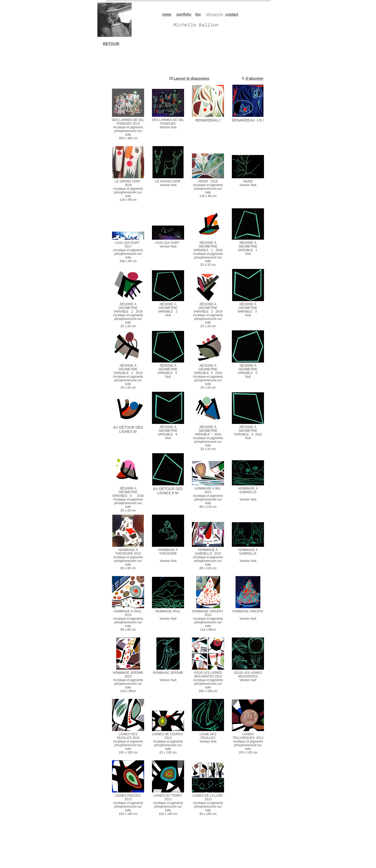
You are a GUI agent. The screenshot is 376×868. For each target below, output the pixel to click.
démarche (215, 14)
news (167, 14)
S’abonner (255, 78)
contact (232, 14)
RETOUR (111, 44)
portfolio (184, 14)
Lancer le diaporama (191, 78)
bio (198, 14)
